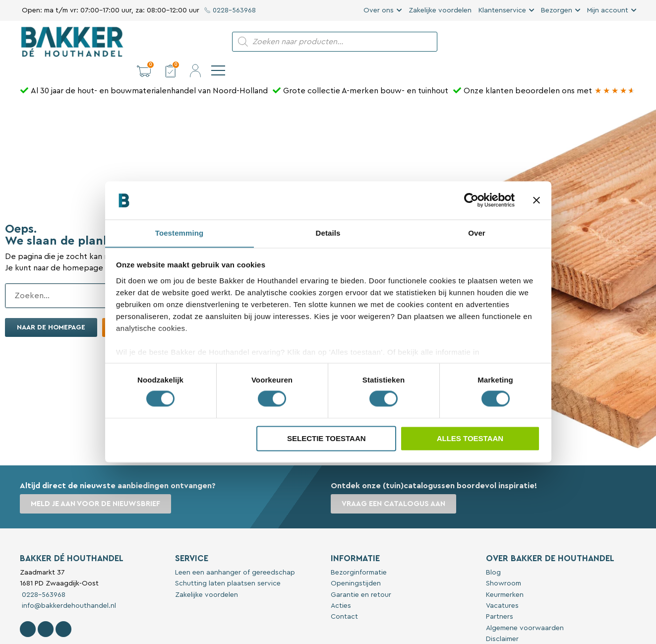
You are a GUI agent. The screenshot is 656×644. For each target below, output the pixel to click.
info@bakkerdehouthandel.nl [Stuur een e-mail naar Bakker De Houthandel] (68, 589)
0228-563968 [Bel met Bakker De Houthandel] (43, 578)
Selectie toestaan (327, 439)
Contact (344, 600)
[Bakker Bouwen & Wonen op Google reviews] (615, 74)
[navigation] (629, 42)
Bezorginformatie (359, 556)
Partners (500, 600)
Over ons (379, 10)
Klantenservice (502, 10)
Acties (341, 589)
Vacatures (502, 589)
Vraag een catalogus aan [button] (394, 487)
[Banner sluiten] (537, 200)
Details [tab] (328, 233)
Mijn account (608, 10)
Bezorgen (557, 10)
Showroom (504, 567)
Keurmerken (505, 578)
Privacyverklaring (514, 634)
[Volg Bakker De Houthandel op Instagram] (46, 612)
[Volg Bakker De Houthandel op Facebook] (28, 612)
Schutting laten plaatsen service (228, 567)
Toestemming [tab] (179, 233)
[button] (555, 42)
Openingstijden (356, 567)
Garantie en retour (361, 578)
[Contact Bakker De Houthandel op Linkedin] (63, 612)
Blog (493, 556)
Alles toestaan (470, 439)
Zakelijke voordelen (440, 10)
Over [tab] (477, 233)
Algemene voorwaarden (525, 611)
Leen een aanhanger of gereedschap (235, 556)
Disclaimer (502, 622)
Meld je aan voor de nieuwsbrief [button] (96, 487)
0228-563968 (230, 10)
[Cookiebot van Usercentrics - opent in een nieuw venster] (471, 200)
